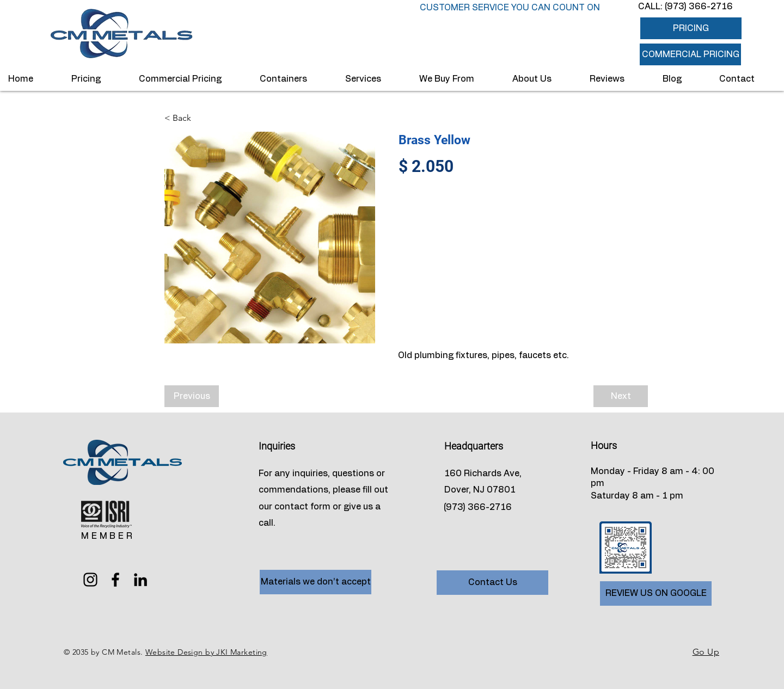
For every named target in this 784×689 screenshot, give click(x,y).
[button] (690, 54)
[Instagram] (90, 580)
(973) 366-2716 (478, 507)
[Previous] (192, 396)
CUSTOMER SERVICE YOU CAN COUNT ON (510, 8)
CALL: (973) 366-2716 (685, 7)
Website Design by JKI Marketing (206, 652)
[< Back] (200, 118)
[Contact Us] (492, 583)
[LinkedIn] (140, 580)
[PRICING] (691, 28)
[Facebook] (115, 580)
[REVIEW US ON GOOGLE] (656, 593)
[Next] (621, 396)
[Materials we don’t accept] (316, 582)
